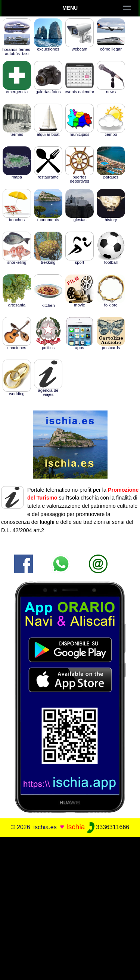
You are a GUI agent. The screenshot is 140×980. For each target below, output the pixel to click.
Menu (70, 8)
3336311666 (108, 827)
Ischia (75, 827)
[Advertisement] (70, 907)
